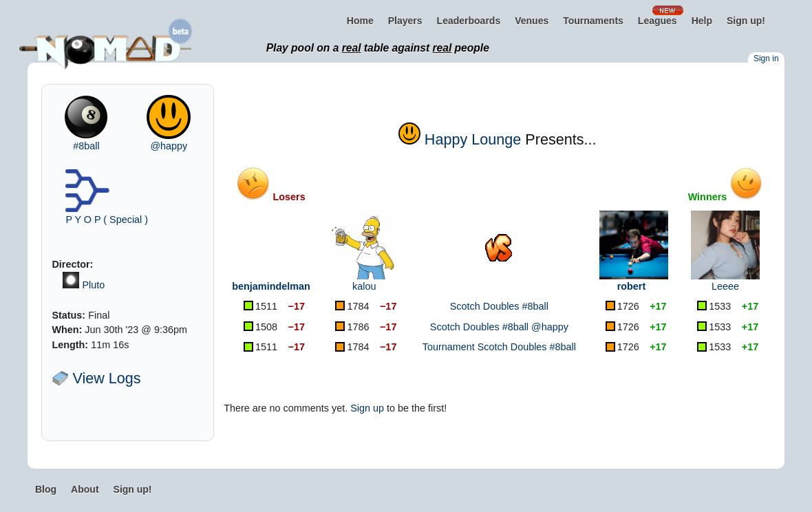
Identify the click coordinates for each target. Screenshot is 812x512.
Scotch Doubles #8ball (499, 306)
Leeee (725, 286)
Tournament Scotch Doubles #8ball (499, 347)
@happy (169, 146)
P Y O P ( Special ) (107, 220)
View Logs (96, 378)
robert (632, 286)
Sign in (766, 58)
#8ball (86, 146)
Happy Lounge (473, 139)
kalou (364, 286)
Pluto (93, 285)
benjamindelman (271, 286)
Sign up (367, 408)
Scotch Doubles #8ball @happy (499, 327)
